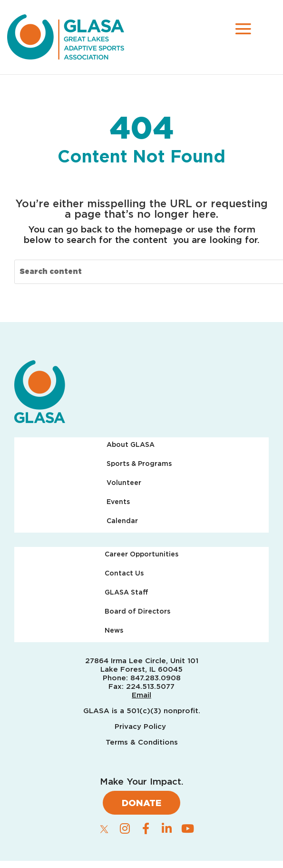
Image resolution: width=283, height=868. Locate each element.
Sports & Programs (139, 464)
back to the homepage (132, 229)
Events (118, 502)
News (114, 631)
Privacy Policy (141, 727)
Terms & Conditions (142, 742)
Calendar (122, 521)
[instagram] (125, 828)
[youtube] (188, 828)
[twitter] (104, 829)
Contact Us (124, 573)
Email (141, 695)
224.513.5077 (150, 686)
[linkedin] (167, 828)
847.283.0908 (156, 678)
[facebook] (146, 828)
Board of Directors (137, 611)
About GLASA (131, 445)
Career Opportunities (141, 554)
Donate (141, 803)
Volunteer (124, 483)
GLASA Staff (127, 592)
